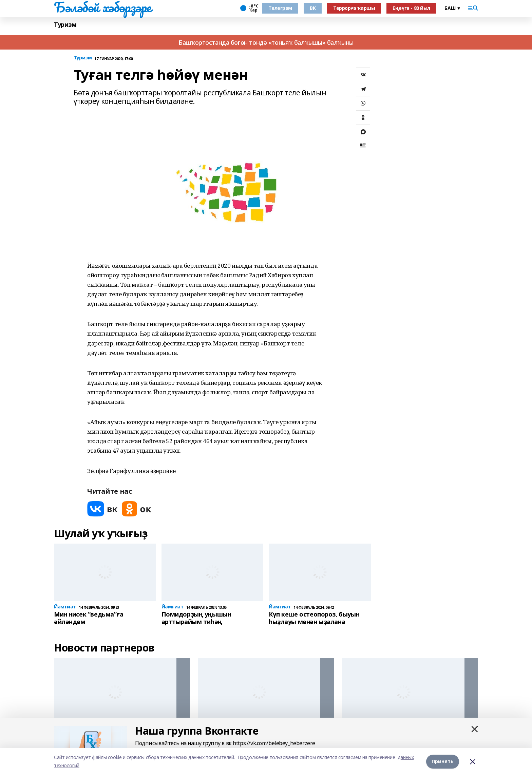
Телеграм (280, 8)
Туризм (65, 25)
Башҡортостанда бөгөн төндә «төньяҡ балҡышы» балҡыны (266, 42)
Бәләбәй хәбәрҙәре (103, 7)
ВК (313, 8)
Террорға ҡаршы (354, 8)
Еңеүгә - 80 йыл (411, 8)
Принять (443, 761)
